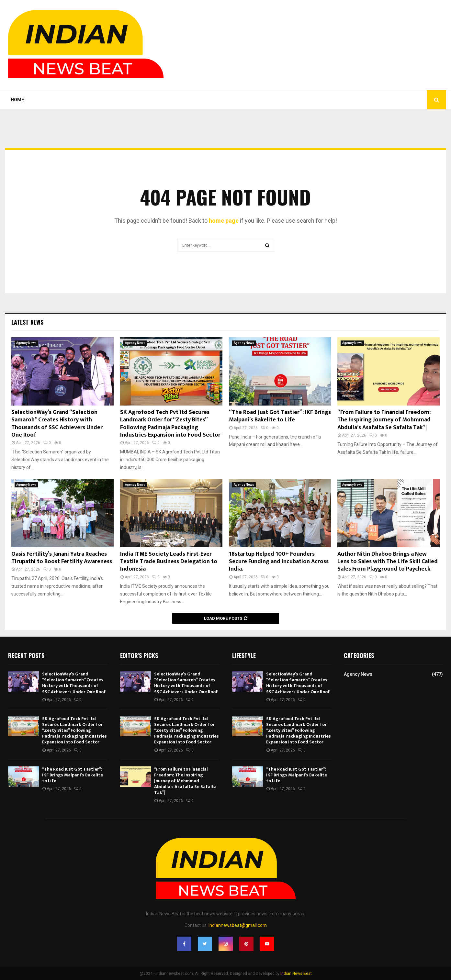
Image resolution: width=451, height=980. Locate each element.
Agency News (26, 343)
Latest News (27, 322)
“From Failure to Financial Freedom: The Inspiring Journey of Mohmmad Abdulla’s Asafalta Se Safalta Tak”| (384, 420)
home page (224, 221)
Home (17, 100)
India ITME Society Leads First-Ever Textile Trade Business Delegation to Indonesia (169, 562)
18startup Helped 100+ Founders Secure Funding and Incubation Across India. (279, 562)
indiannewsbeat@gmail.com (238, 925)
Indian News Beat (296, 974)
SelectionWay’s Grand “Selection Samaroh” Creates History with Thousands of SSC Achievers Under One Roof (57, 424)
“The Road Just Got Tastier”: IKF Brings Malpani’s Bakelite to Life (280, 416)
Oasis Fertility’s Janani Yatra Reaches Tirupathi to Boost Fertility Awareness (62, 558)
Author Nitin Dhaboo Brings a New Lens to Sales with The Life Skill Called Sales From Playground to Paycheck (388, 562)
